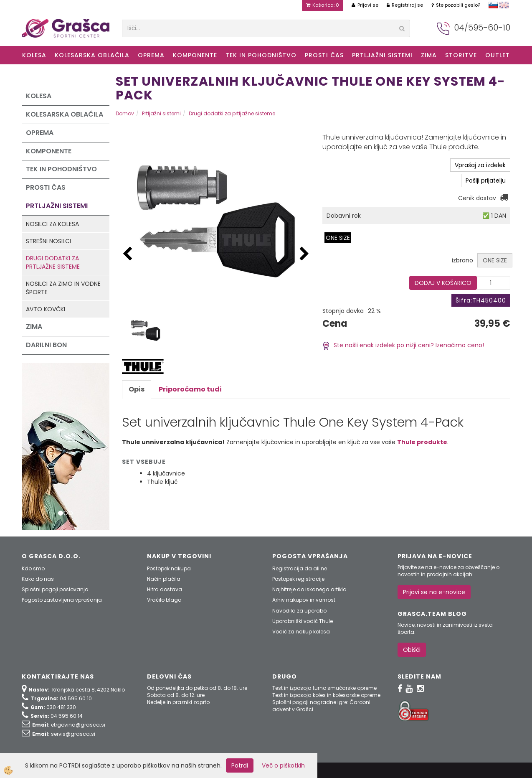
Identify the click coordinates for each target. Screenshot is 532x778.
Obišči (412, 650)
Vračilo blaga (164, 600)
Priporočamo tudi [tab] (190, 389)
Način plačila (164, 579)
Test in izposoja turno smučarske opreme (324, 688)
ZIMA (429, 55)
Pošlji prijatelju (486, 181)
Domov (125, 113)
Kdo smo (33, 568)
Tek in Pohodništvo (261, 55)
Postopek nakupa (169, 568)
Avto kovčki (46, 309)
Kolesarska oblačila (92, 55)
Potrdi (240, 765)
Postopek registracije (298, 579)
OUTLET (498, 55)
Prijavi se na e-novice (434, 592)
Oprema (151, 55)
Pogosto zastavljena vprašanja (62, 600)
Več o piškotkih (283, 765)
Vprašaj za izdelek (480, 165)
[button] (304, 254)
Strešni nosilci (48, 241)
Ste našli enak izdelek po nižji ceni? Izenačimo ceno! (403, 345)
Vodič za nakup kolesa (301, 632)
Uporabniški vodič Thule (303, 621)
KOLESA (34, 55)
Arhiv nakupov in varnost (304, 600)
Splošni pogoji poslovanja (55, 589)
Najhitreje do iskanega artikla (309, 589)
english (504, 5)
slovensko (493, 5)
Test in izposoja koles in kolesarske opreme (326, 695)
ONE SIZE (338, 238)
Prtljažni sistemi (382, 55)
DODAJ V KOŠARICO (443, 283)
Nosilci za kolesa (52, 224)
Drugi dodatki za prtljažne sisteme (53, 262)
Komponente (195, 55)
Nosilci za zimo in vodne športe (63, 288)
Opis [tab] (137, 389)
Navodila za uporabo (299, 611)
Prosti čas (324, 55)
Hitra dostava (165, 589)
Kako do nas (38, 579)
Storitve (461, 55)
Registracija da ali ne (300, 568)
